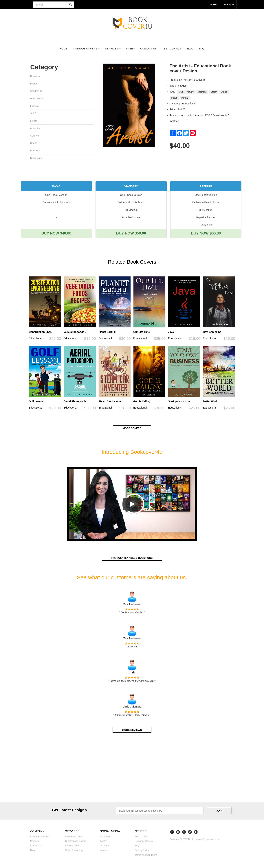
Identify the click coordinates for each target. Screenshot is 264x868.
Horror (34, 84)
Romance (35, 76)
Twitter (103, 842)
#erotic (185, 98)
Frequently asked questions (132, 558)
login (213, 4)
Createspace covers (76, 842)
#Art (181, 92)
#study (190, 92)
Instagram (105, 846)
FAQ (202, 49)
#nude (224, 92)
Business (35, 151)
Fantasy (35, 106)
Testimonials (172, 49)
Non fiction (36, 159)
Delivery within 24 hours (56, 203)
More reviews (132, 730)
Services (113, 49)
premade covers (86, 49)
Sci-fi (33, 114)
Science (35, 136)
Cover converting (74, 851)
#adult (174, 98)
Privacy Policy (142, 851)
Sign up (228, 4)
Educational (37, 99)
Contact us (148, 49)
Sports (34, 144)
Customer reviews (40, 837)
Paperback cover (131, 218)
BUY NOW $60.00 (206, 234)
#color (214, 92)
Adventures (36, 129)
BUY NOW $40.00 (56, 234)
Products (35, 842)
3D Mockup (131, 211)
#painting (202, 92)
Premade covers (74, 837)
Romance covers (144, 842)
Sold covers (141, 837)
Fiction (34, 121)
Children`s (36, 91)
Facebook (105, 837)
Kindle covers (72, 846)
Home (63, 49)
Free (130, 49)
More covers (132, 429)
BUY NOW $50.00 (131, 234)
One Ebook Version (56, 196)
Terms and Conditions (146, 855)
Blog (190, 49)
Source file (206, 226)
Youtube (104, 851)
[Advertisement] (132, 769)
